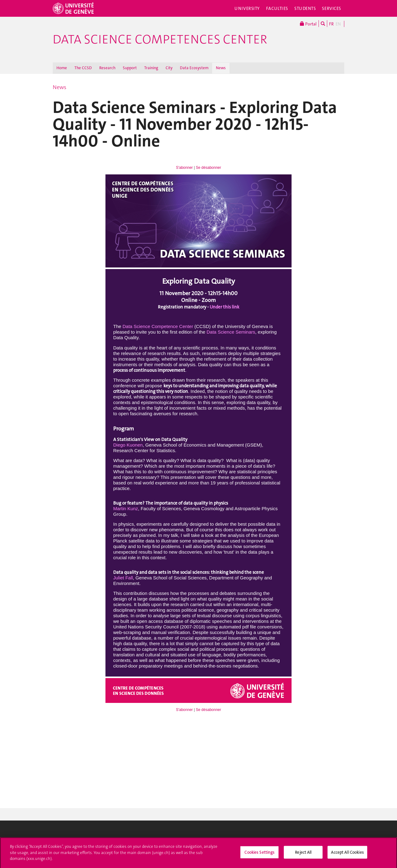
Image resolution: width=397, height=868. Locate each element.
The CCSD (83, 68)
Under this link (224, 307)
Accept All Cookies (347, 854)
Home (62, 68)
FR (331, 24)
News (221, 68)
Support (130, 68)
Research (107, 68)
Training (151, 68)
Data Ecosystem (194, 68)
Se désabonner (208, 168)
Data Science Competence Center (158, 326)
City (169, 68)
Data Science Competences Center (160, 39)
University (247, 8)
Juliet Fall (123, 578)
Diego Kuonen (128, 445)
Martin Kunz (126, 508)
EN (338, 24)
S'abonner (184, 168)
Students (305, 8)
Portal (308, 24)
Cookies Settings (259, 854)
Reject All (303, 854)
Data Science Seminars (231, 332)
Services (332, 8)
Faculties (277, 8)
